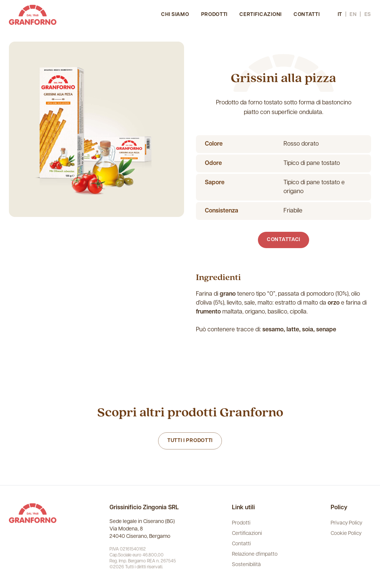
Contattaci (284, 240)
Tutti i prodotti (190, 441)
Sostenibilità (246, 565)
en (353, 15)
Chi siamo (175, 15)
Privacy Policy (346, 523)
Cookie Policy (346, 534)
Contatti (307, 15)
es (368, 15)
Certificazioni (261, 15)
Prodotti (214, 15)
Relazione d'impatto (255, 554)
